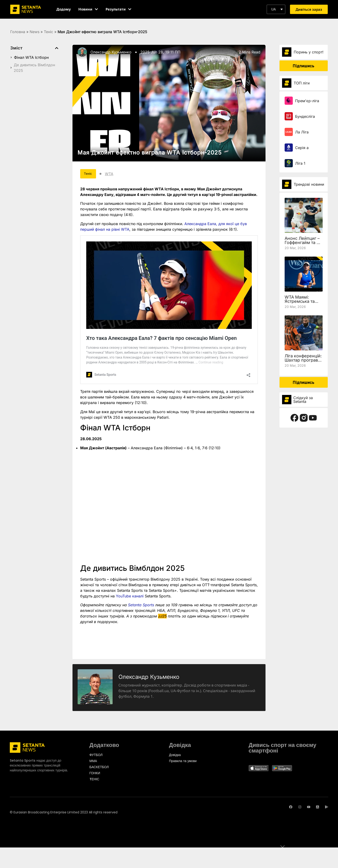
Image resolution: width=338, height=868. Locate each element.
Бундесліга (305, 116)
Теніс (48, 32)
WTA (115, 174)
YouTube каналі (129, 597)
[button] (276, 9)
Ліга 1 (300, 163)
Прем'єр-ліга (307, 101)
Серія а (302, 148)
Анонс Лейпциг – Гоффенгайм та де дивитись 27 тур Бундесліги (303, 245)
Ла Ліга (302, 132)
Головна (18, 32)
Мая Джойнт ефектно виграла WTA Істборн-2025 (150, 152)
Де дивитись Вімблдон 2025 (34, 68)
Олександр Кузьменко (111, 52)
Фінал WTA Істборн (31, 57)
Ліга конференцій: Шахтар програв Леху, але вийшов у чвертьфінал (303, 362)
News (34, 32)
